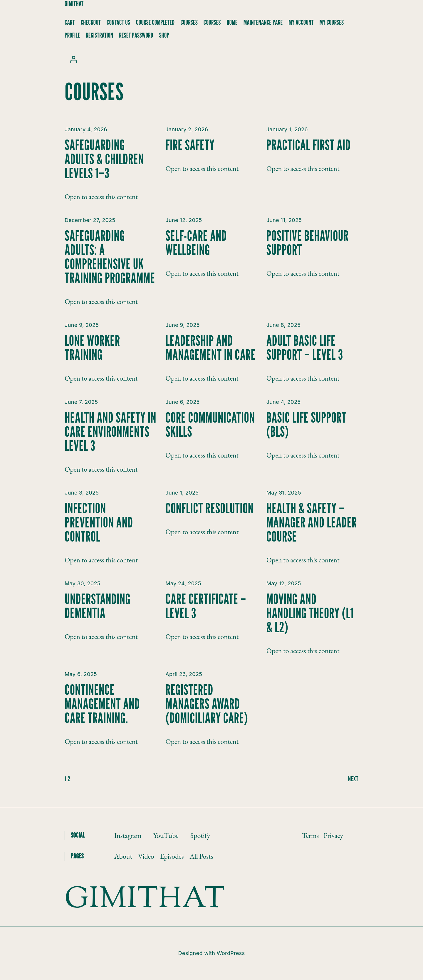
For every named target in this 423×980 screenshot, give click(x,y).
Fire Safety (190, 145)
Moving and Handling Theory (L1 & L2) (310, 613)
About (123, 856)
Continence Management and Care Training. (102, 704)
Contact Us (118, 22)
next (353, 779)
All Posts (201, 856)
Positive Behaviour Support (308, 243)
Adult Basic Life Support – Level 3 (305, 348)
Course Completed (155, 22)
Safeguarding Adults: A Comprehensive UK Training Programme (110, 257)
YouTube (166, 835)
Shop (164, 35)
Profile (72, 35)
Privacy (333, 835)
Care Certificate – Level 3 (206, 606)
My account (301, 22)
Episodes (172, 856)
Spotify (200, 835)
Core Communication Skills (210, 425)
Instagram (128, 835)
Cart (70, 22)
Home (232, 22)
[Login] (73, 59)
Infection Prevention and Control (99, 522)
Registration (99, 35)
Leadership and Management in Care (210, 348)
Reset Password (136, 35)
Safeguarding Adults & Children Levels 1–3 (104, 159)
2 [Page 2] (69, 779)
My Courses (332, 22)
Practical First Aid (309, 145)
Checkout (91, 22)
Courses (189, 22)
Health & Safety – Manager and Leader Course (312, 522)
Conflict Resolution (209, 508)
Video (146, 856)
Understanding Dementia (98, 606)
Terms (310, 835)
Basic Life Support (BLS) (307, 425)
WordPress (231, 953)
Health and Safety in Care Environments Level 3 (110, 432)
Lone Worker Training (92, 348)
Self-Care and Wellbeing (196, 243)
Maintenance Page (263, 22)
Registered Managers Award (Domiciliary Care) (207, 704)
